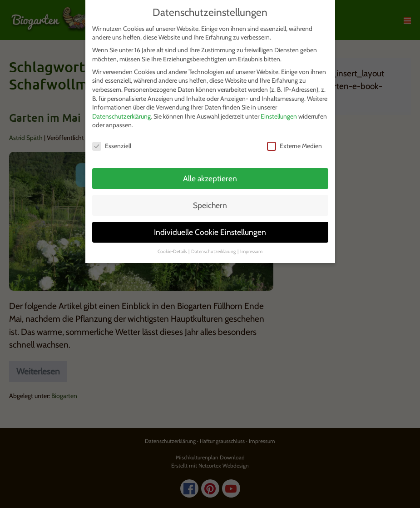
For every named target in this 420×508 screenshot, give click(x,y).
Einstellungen (279, 116)
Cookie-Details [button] (173, 252)
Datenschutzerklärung (121, 116)
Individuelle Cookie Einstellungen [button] (210, 232)
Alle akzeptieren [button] (210, 178)
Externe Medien (294, 146)
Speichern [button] (210, 205)
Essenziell (112, 146)
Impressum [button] (251, 252)
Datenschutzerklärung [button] (214, 252)
